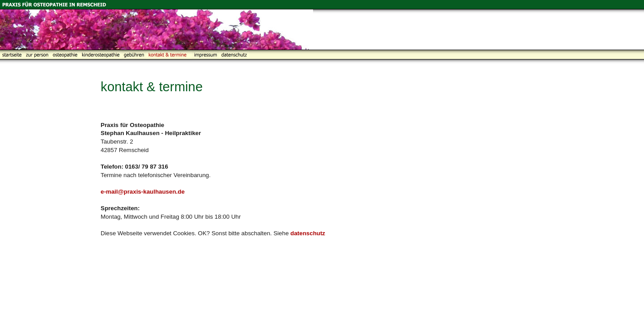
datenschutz (308, 233)
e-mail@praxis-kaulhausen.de (143, 192)
